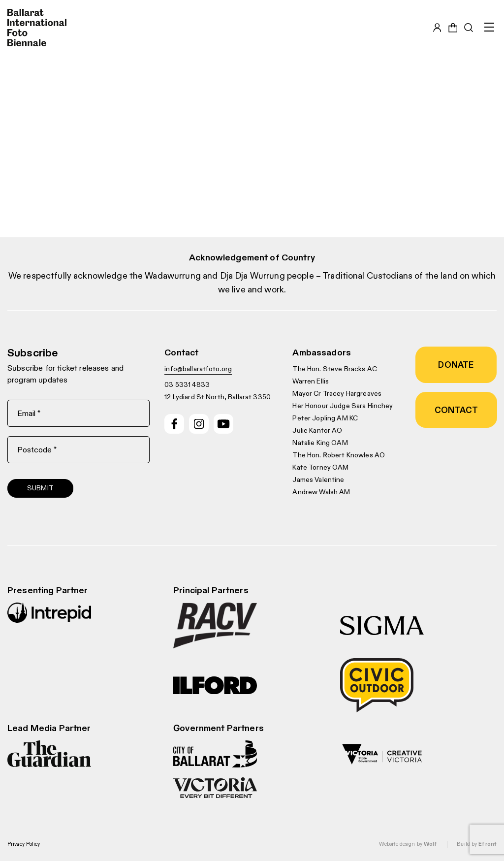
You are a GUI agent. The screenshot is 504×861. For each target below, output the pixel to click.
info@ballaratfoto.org (198, 369)
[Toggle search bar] (469, 28)
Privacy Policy (24, 844)
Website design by (408, 844)
